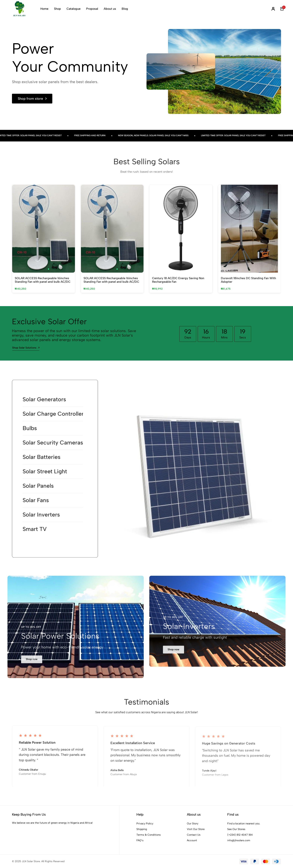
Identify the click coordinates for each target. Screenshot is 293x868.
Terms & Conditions (149, 835)
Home (44, 9)
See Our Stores (236, 829)
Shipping (142, 829)
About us (110, 9)
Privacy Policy (145, 824)
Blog (125, 9)
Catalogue (74, 9)
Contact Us (194, 835)
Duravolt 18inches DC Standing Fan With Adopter (248, 280)
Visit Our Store (196, 829)
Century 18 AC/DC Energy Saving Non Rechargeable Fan (178, 280)
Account (192, 840)
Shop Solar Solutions (26, 351)
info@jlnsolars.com (239, 840)
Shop (57, 9)
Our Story (193, 824)
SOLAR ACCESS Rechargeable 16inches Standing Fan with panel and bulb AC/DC (43, 280)
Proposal (92, 9)
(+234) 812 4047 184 (240, 835)
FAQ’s (140, 840)
